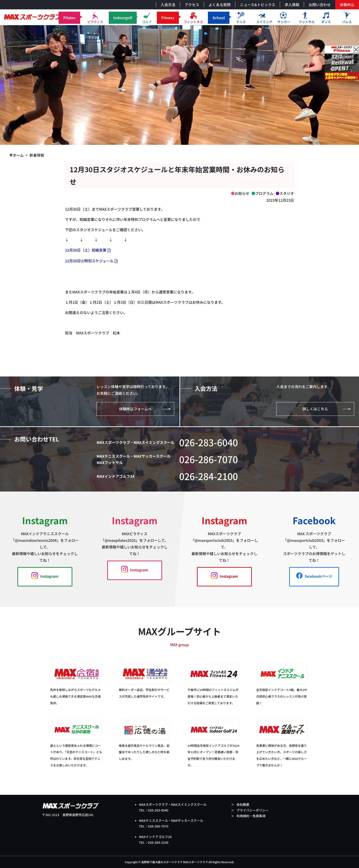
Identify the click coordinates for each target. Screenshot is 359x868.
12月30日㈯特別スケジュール (89, 261)
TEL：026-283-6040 (154, 810)
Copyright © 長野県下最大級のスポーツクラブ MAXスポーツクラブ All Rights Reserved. (179, 862)
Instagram (45, 576)
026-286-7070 (209, 460)
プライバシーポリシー (253, 810)
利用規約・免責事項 (251, 816)
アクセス (192, 5)
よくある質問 (220, 5)
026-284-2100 (209, 476)
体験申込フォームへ (136, 409)
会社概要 (243, 804)
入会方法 (168, 5)
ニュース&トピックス (258, 5)
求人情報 (292, 5)
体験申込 (347, 5)
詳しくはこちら (315, 409)
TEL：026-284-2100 (154, 842)
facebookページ (314, 576)
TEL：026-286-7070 (154, 826)
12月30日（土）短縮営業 (86, 250)
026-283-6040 (209, 443)
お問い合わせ (320, 5)
